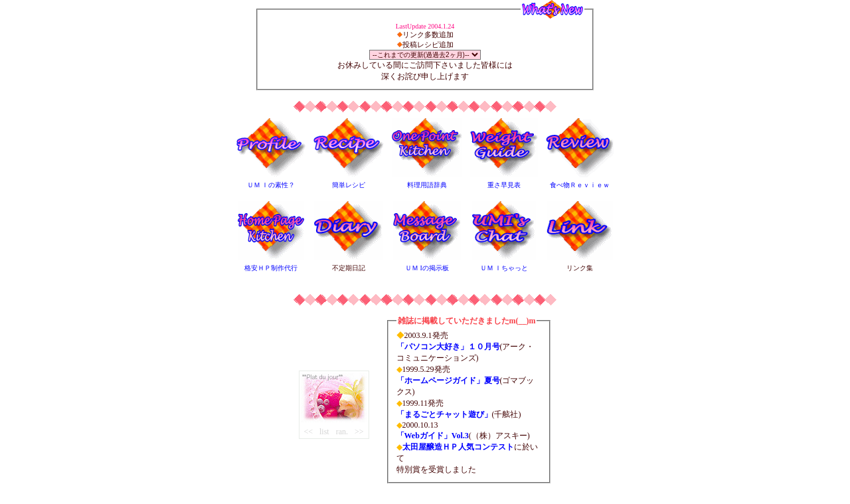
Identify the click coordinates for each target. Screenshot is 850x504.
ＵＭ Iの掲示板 (427, 268)
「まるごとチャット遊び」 (444, 414)
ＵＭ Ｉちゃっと (504, 268)
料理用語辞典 (427, 185)
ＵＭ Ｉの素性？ (271, 185)
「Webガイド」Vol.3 (433, 436)
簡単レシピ (349, 185)
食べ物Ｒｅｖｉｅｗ (580, 185)
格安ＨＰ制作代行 (271, 268)
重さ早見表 (504, 185)
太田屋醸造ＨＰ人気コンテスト (458, 447)
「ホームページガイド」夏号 (448, 380)
